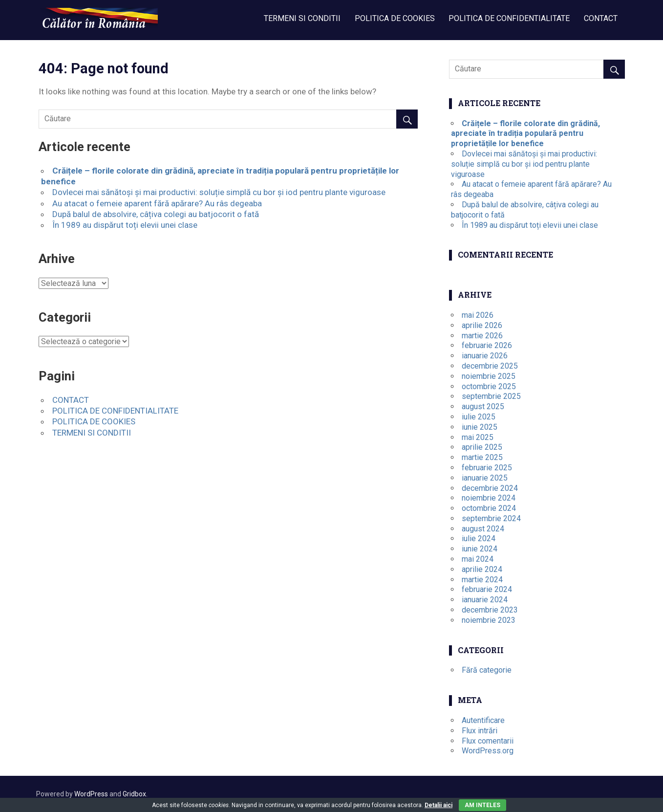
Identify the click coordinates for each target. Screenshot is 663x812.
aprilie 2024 (482, 569)
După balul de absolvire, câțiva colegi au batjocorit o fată (156, 214)
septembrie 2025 (491, 396)
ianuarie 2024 (485, 600)
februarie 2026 (487, 345)
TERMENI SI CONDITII (302, 18)
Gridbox (134, 794)
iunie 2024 (480, 549)
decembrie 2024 (490, 488)
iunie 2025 (480, 427)
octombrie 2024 (489, 508)
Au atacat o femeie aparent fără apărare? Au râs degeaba (157, 203)
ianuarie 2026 (485, 356)
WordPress (91, 794)
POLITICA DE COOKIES (395, 18)
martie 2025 (482, 457)
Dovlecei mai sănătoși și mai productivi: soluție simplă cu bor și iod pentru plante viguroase (219, 192)
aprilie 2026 (482, 325)
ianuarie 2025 (485, 478)
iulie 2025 (479, 417)
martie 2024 (482, 580)
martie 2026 (482, 336)
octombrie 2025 (489, 386)
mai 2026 (478, 315)
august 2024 (483, 529)
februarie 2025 (487, 468)
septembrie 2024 (491, 518)
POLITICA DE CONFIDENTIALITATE (509, 18)
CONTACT (601, 18)
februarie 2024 (487, 589)
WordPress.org (488, 751)
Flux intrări (480, 731)
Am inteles (482, 805)
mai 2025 (478, 437)
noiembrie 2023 (489, 620)
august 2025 (483, 406)
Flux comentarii (488, 741)
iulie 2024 (479, 538)
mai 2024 (478, 559)
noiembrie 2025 (489, 376)
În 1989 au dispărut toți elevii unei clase (125, 225)
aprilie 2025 (482, 447)
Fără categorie (487, 670)
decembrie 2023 (490, 610)
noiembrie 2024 (489, 498)
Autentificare (483, 720)
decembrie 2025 (490, 366)
